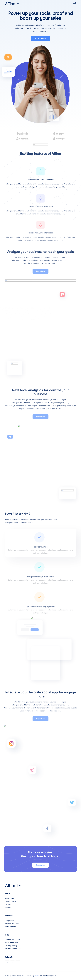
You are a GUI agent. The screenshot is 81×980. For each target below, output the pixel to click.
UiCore (37, 976)
